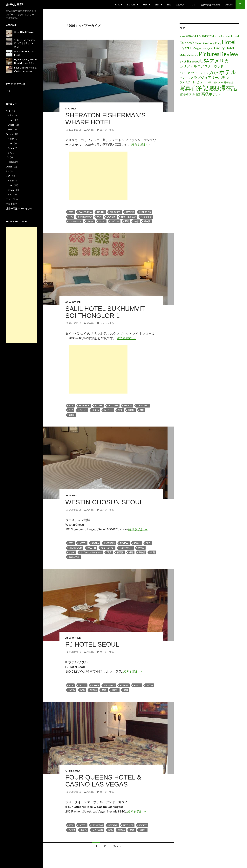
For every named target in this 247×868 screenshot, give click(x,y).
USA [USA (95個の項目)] (205, 61)
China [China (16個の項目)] (198, 43)
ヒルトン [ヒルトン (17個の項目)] (203, 73)
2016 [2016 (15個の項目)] (217, 36)
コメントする (107, 130)
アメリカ (111, 217)
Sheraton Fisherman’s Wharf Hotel (105, 119)
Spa (169, 5)
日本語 (11, 162)
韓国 (153, 552)
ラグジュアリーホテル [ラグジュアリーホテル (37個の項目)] (211, 78)
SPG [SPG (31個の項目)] (183, 61)
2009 (71, 212)
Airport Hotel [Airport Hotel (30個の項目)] (230, 36)
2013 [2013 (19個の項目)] (205, 36)
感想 (136, 221)
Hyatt (11, 120)
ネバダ (72, 830)
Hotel (101, 212)
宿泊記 (131, 410)
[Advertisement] (98, 176)
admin (90, 130)
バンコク (83, 410)
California (85, 212)
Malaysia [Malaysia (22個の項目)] (185, 55)
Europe (131, 5)
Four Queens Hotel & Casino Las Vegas (103, 781)
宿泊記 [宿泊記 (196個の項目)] (200, 88)
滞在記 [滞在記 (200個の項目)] (228, 88)
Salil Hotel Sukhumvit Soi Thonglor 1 (105, 312)
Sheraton (145, 212)
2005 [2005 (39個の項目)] (197, 36)
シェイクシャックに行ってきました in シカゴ (25, 43)
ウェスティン (108, 548)
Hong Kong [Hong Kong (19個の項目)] (215, 43)
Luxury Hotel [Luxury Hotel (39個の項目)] (224, 48)
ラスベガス (98, 830)
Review (130, 212)
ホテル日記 (15, 5)
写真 (127, 221)
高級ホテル (74, 557)
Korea (95, 543)
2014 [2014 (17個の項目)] (211, 36)
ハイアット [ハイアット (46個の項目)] (189, 73)
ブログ (192, 5)
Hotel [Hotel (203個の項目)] (229, 42)
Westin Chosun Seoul (104, 502)
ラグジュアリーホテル (91, 552)
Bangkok (84, 405)
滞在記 (147, 221)
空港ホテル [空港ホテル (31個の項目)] (187, 94)
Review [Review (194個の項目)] (229, 54)
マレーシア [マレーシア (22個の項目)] (186, 78)
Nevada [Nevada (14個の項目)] (194, 55)
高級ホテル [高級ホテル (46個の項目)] (211, 94)
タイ (71, 410)
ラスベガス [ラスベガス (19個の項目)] (186, 82)
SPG (68, 109)
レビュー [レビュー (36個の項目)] (199, 82)
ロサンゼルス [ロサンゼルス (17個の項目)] (214, 82)
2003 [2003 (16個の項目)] (182, 36)
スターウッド (75, 221)
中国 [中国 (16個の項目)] (223, 82)
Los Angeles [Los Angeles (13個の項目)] (208, 48)
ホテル (102, 221)
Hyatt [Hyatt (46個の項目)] (185, 48)
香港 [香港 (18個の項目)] (198, 94)
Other (76, 302)
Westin (92, 548)
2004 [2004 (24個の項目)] (189, 36)
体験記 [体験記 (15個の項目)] (230, 82)
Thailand (143, 405)
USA (145, 5)
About (229, 5)
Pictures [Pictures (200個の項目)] (209, 54)
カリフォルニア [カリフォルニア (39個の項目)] (192, 66)
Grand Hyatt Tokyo (24, 32)
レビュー (115, 221)
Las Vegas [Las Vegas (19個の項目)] (196, 48)
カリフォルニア (128, 217)
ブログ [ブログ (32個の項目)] (213, 73)
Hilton (11, 115)
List (157, 5)
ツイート (10, 91)
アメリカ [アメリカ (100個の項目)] (219, 61)
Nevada (113, 825)
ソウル (141, 548)
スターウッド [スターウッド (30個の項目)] (214, 66)
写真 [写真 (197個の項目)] (185, 88)
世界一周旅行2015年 (211, 5)
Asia (117, 5)
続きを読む (141, 144)
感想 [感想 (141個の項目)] (214, 88)
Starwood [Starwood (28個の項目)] (193, 61)
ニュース (180, 5)
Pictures (115, 212)
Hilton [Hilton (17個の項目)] (205, 43)
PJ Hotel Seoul (92, 644)
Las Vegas (97, 825)
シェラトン (147, 217)
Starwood (85, 217)
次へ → (117, 846)
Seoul (137, 543)
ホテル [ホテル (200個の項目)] (228, 72)
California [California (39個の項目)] (187, 43)
